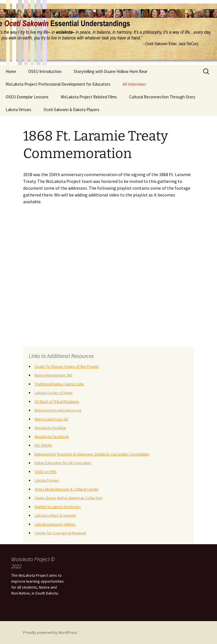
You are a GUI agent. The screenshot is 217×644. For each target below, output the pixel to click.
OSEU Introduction (45, 71)
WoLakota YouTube (50, 428)
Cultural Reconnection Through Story (162, 97)
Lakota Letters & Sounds (55, 515)
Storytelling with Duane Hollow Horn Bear (111, 71)
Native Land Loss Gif (51, 419)
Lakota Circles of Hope (54, 393)
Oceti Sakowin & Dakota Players (71, 110)
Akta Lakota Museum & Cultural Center (67, 489)
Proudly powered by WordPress (50, 632)
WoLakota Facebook (52, 436)
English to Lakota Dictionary (58, 507)
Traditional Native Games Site (59, 384)
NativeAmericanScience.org (58, 410)
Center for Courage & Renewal (60, 533)
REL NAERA (43, 445)
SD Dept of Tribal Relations (57, 401)
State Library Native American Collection (68, 498)
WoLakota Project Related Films (89, 97)
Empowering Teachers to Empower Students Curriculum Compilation (92, 454)
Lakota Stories (47, 480)
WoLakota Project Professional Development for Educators (58, 84)
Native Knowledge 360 (53, 375)
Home (11, 71)
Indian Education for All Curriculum (63, 463)
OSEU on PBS (45, 472)
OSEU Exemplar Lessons (27, 97)
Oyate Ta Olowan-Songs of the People (67, 366)
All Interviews (134, 84)
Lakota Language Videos (55, 524)
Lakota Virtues (19, 110)
